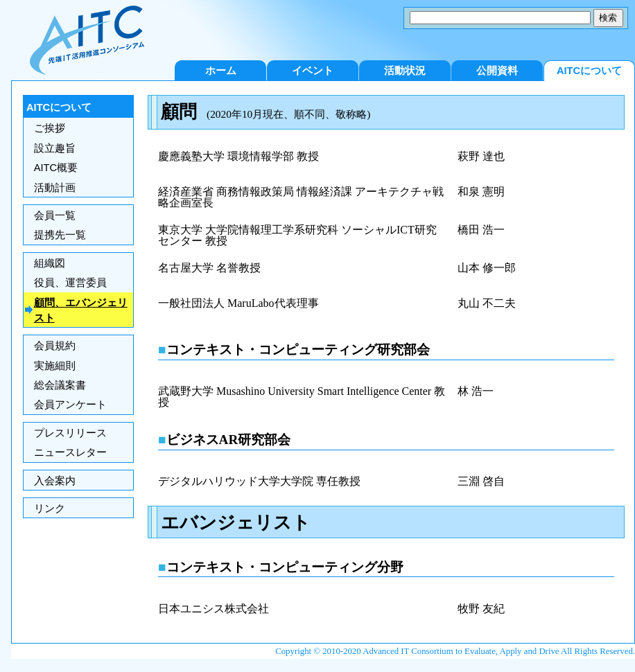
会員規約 (55, 346)
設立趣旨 (55, 148)
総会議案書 (60, 385)
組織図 (50, 263)
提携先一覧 (60, 235)
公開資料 (497, 71)
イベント (313, 71)
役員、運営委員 (70, 283)
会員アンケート (70, 405)
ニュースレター (70, 452)
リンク (50, 509)
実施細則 (55, 366)
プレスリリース (70, 433)
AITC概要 (56, 168)
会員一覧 (55, 215)
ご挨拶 (50, 128)
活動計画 (55, 188)
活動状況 (405, 71)
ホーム (221, 71)
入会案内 (55, 481)
